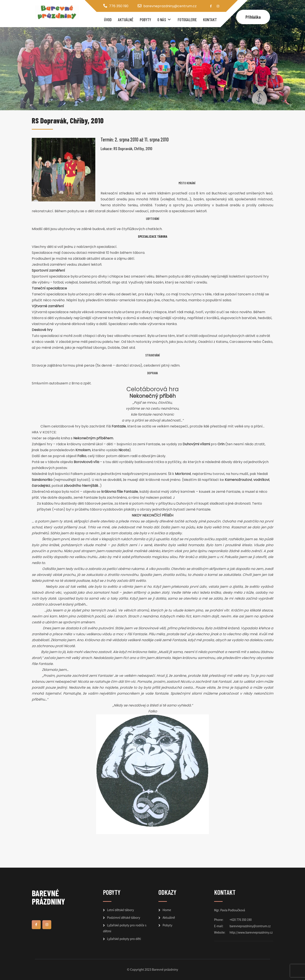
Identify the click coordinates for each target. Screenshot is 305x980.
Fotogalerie (187, 20)
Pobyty (145, 20)
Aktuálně (126, 20)
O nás (162, 20)
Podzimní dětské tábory (123, 918)
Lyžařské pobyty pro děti (124, 939)
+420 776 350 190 (241, 920)
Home (167, 910)
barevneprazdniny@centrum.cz (170, 6)
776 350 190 (119, 6)
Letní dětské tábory (120, 910)
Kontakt (210, 20)
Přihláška (253, 17)
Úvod (108, 20)
